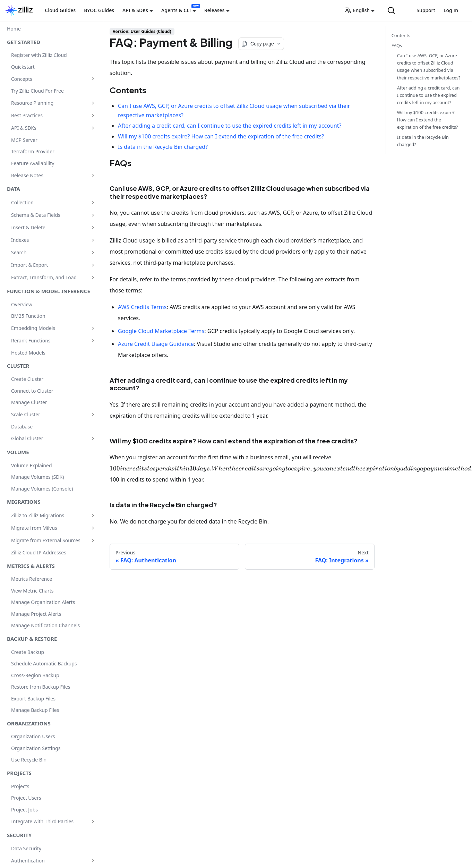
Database (22, 427)
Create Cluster (27, 379)
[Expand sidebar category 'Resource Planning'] (93, 103)
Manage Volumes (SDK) (37, 477)
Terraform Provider (33, 151)
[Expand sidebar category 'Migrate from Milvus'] (93, 528)
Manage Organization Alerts (43, 602)
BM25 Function (28, 316)
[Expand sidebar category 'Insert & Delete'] (93, 228)
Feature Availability (33, 163)
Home (14, 29)
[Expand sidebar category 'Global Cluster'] (93, 439)
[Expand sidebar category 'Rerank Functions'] (93, 341)
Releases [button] (214, 10)
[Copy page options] (261, 44)
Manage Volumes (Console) (42, 489)
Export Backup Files (33, 699)
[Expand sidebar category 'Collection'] (93, 203)
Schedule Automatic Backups (44, 663)
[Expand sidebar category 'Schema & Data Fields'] (93, 215)
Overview (22, 304)
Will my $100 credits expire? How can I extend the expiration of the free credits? (221, 136)
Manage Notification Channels (45, 625)
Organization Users (33, 736)
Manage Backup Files (35, 710)
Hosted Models (28, 353)
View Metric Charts (32, 591)
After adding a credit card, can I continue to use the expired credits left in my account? (230, 126)
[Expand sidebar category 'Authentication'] (93, 860)
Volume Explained (32, 465)
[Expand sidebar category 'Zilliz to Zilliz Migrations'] (93, 516)
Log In (451, 10)
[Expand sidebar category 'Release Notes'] (93, 175)
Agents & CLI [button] (176, 10)
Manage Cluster (29, 402)
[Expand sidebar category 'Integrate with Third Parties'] (93, 822)
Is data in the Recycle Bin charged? (163, 147)
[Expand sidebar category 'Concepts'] (93, 79)
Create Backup (28, 652)
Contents (401, 35)
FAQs (397, 45)
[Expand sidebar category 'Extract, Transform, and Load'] (93, 278)
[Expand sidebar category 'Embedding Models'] (93, 328)
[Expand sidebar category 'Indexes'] (93, 240)
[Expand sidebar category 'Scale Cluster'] (93, 415)
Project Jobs (24, 810)
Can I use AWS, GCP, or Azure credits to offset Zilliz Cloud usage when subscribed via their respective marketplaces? (429, 66)
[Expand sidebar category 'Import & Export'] (93, 265)
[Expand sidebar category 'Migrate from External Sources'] (93, 541)
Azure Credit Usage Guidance (156, 344)
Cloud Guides (61, 10)
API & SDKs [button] (135, 10)
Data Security (26, 848)
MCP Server (24, 140)
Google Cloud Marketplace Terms (161, 331)
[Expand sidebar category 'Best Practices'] (93, 116)
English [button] (357, 10)
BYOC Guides (99, 10)
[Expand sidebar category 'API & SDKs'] (93, 128)
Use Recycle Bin (29, 760)
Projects (20, 786)
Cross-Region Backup (35, 675)
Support (426, 10)
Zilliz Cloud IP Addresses (39, 552)
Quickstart (23, 67)
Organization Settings (36, 748)
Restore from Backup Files (41, 687)
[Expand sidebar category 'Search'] (93, 253)
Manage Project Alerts (36, 614)
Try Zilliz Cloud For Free (37, 91)
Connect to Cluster (32, 391)
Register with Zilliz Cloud (39, 55)
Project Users (26, 798)
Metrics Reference (32, 579)
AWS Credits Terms (142, 307)
